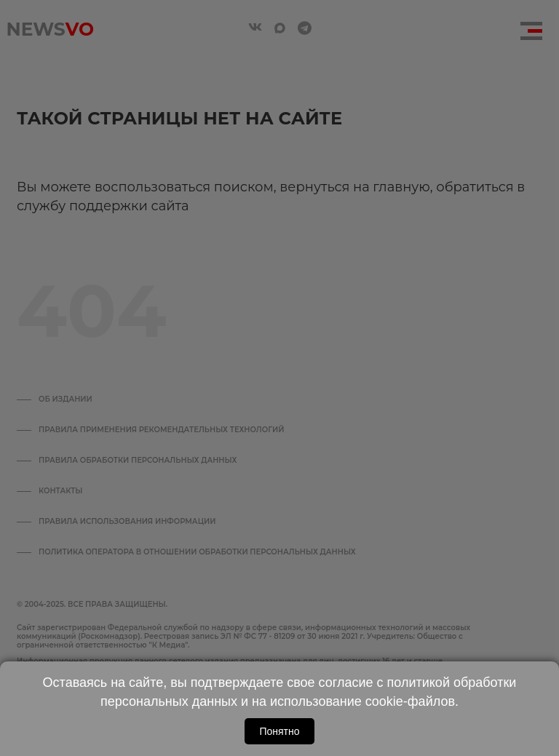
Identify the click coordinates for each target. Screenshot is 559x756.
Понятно (279, 731)
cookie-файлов (410, 701)
